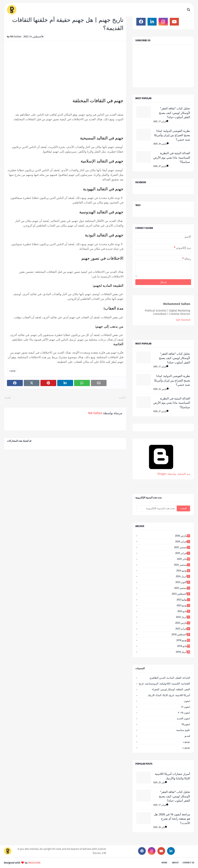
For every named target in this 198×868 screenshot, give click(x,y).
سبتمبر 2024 (182, 565)
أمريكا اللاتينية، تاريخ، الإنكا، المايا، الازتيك (169, 695)
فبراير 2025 (183, 553)
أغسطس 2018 (181, 634)
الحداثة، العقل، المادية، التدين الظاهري (170, 678)
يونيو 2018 (183, 640)
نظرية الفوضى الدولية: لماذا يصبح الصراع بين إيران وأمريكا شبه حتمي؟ (172, 135)
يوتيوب (12, 370)
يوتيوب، (186, 747)
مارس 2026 (183, 536)
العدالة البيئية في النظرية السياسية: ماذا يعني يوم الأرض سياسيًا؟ (172, 158)
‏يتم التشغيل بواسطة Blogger (161, 472)
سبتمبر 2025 (182, 547)
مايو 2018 (184, 646)
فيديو (187, 736)
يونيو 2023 (183, 605)
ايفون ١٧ (185, 707)
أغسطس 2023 (181, 594)
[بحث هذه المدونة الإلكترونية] (157, 508)
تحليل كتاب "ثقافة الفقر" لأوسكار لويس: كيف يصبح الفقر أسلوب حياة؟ (175, 113)
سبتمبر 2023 (182, 588)
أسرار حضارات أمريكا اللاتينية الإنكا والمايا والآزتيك (172, 776)
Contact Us (188, 863)
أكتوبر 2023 (183, 582)
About (175, 863)
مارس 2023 (183, 623)
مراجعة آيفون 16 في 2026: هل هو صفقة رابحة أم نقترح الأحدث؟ (172, 819)
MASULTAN (34, 863)
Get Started (183, 320)
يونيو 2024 (183, 571)
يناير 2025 (183, 559)
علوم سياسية (183, 730)
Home (164, 863)
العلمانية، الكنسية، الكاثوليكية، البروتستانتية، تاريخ (164, 684)
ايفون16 (186, 724)
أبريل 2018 (183, 652)
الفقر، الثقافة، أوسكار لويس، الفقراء (171, 689)
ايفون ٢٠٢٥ (184, 713)
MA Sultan (16, 36)
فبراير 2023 (183, 629)
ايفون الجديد (183, 718)
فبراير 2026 (183, 541)
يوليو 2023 (183, 600)
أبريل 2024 (183, 576)
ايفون (187, 701)
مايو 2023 (184, 611)
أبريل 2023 (183, 617)
